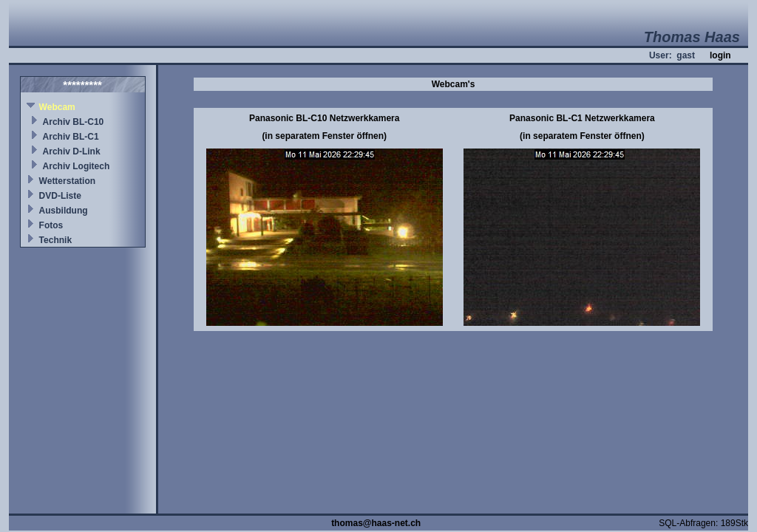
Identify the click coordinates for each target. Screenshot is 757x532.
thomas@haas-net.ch (376, 523)
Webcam (57, 107)
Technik (55, 240)
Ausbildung (64, 211)
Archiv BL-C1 (71, 137)
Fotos (51, 225)
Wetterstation (67, 181)
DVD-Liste (60, 196)
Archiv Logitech (77, 166)
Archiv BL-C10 (74, 122)
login (720, 55)
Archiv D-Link (72, 151)
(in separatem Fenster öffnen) (324, 136)
